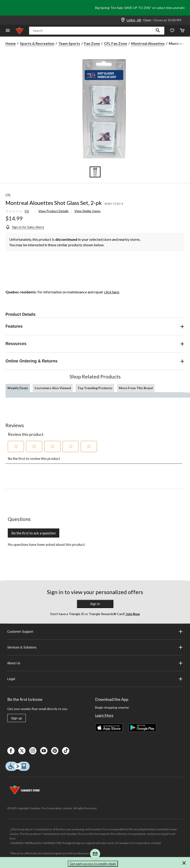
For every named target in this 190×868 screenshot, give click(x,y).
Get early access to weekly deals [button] (93, 864)
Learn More (104, 715)
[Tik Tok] (66, 751)
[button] (158, 31)
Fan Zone (92, 43)
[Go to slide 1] (95, 172)
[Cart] (182, 31)
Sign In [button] (95, 604)
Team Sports (69, 43)
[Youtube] (44, 751)
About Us (95, 663)
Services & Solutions (95, 647)
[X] (22, 751)
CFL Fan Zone (116, 43)
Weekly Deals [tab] (18, 388)
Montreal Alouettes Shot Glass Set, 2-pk (54, 203)
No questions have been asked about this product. (47, 544)
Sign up (17, 718)
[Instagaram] (33, 751)
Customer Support (95, 632)
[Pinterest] (55, 751)
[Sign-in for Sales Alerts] (25, 227)
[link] (19, 212)
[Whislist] (172, 31)
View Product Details (53, 211)
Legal (95, 679)
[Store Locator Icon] (123, 20)
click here (112, 292)
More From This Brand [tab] (136, 388)
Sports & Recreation (37, 43)
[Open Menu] (8, 31)
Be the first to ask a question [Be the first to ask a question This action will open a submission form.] (34, 533)
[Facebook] (11, 751)
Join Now (133, 614)
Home (11, 43)
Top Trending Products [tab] (95, 388)
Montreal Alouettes (148, 43)
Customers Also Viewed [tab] (53, 388)
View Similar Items (87, 211)
